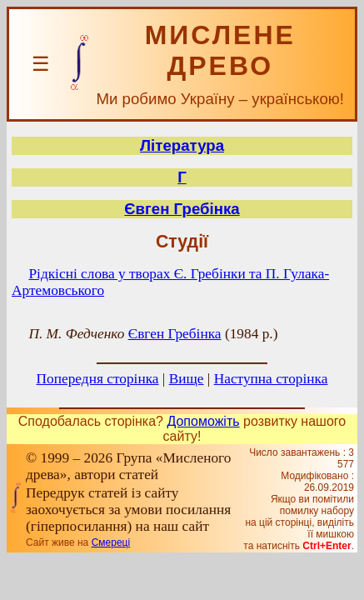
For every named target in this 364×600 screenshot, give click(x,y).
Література (182, 145)
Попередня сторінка (98, 379)
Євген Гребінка (182, 209)
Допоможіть (203, 421)
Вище (187, 379)
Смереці (111, 542)
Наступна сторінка (271, 379)
